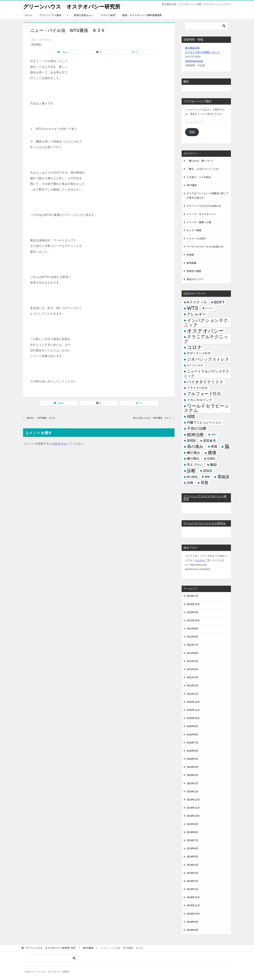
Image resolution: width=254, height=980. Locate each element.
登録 (192, 132)
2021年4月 (192, 669)
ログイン (61, 443)
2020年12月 (193, 702)
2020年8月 (192, 734)
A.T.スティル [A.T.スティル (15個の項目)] (197, 302)
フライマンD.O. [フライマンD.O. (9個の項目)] (197, 388)
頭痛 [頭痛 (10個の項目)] (190, 483)
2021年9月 (192, 628)
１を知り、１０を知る (199, 177)
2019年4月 (192, 865)
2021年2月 (192, 685)
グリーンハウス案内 (50, 15)
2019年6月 (192, 848)
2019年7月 (192, 840)
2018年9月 (192, 922)
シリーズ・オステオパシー (201, 214)
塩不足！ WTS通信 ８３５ (41, 418)
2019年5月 (192, 857)
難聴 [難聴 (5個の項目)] (207, 477)
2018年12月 (193, 897)
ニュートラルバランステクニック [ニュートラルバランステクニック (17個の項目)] (207, 373)
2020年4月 (192, 767)
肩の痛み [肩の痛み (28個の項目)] (195, 446)
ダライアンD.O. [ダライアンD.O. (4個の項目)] (195, 365)
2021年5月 (192, 661)
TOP (50, 948)
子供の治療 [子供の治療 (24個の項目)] (197, 428)
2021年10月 (193, 620)
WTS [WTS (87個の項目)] (193, 308)
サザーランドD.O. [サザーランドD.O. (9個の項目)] (199, 353)
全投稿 (190, 255)
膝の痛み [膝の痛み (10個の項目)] (193, 459)
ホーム (29, 15)
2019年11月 (193, 808)
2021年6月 (192, 653)
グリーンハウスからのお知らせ (204, 206)
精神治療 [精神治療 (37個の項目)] (195, 434)
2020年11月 (193, 710)
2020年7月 (192, 742)
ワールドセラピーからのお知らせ (205, 247)
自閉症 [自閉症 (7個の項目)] (211, 459)
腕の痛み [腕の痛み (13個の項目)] (194, 452)
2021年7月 (192, 645)
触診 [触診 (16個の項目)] (214, 465)
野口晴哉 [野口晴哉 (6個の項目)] (192, 477)
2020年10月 (193, 718)
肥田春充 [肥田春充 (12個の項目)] (210, 440)
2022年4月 (192, 612)
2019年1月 (192, 889)
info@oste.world (194, 61)
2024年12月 (193, 604)
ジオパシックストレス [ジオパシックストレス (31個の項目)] (208, 359)
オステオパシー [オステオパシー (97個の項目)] (205, 331)
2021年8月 (192, 637)
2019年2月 (192, 881)
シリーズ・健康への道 (199, 222)
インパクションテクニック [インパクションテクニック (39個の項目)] (206, 322)
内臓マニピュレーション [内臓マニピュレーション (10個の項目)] (204, 422)
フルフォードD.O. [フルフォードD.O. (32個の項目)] (204, 394)
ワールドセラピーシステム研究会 (205, 523)
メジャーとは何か (196, 238)
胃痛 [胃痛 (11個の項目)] (214, 446)
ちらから (200, 560)
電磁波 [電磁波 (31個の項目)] (223, 477)
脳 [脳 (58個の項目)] (227, 446)
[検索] (206, 26)
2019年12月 (193, 799)
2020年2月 (192, 783)
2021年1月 (192, 694)
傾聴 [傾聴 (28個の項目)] (191, 416)
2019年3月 (192, 873)
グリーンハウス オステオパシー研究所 (72, 6)
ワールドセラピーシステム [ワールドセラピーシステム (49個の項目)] (207, 408)
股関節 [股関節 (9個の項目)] (191, 440)
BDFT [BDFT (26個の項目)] (220, 302)
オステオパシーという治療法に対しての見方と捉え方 (207, 195)
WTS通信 (36, 44)
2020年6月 (192, 751)
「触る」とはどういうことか (203, 169)
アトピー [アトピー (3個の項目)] (210, 308)
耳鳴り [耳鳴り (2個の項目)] (214, 434)
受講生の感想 (194, 271)
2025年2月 (192, 596)
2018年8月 (192, 930)
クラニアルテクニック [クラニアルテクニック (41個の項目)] (206, 339)
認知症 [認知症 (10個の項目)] (208, 471)
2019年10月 (193, 816)
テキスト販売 (108, 15)
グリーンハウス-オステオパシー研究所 (205, 498)
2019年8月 (192, 832)
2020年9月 (192, 726)
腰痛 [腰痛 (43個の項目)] (212, 452)
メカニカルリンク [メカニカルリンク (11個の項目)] (200, 400)
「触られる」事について (200, 161)
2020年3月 (192, 775)
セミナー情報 (194, 230)
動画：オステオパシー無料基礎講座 (142, 15)
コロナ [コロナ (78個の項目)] (195, 347)
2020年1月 (192, 791)
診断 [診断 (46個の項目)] (191, 471)
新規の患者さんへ (84, 15)
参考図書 (191, 263)
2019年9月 (192, 824)
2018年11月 (193, 905)
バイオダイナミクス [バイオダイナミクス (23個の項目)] (205, 382)
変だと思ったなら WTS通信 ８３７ (152, 418)
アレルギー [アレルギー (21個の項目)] (196, 314)
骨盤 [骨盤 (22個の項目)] (205, 483)
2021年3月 (192, 677)
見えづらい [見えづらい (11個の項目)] (195, 465)
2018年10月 (193, 914)
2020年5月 (192, 759)
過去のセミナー (195, 279)
